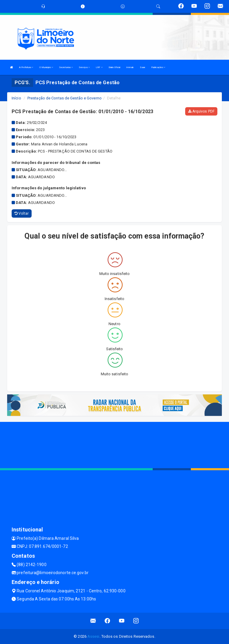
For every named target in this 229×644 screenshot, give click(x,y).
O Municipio (46, 67)
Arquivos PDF (201, 111)
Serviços (84, 67)
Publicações (158, 67)
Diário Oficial (114, 67)
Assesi (93, 636)
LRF (99, 67)
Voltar (22, 213)
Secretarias (66, 67)
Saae (143, 67)
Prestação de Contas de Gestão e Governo (65, 98)
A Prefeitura (26, 67)
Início (16, 98)
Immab (130, 67)
